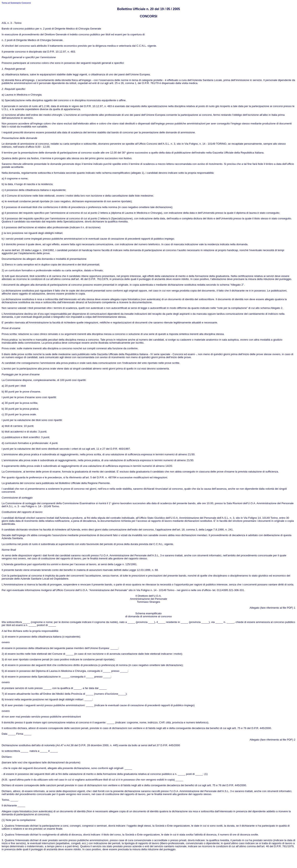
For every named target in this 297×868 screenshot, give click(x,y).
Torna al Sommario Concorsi (16, 3)
